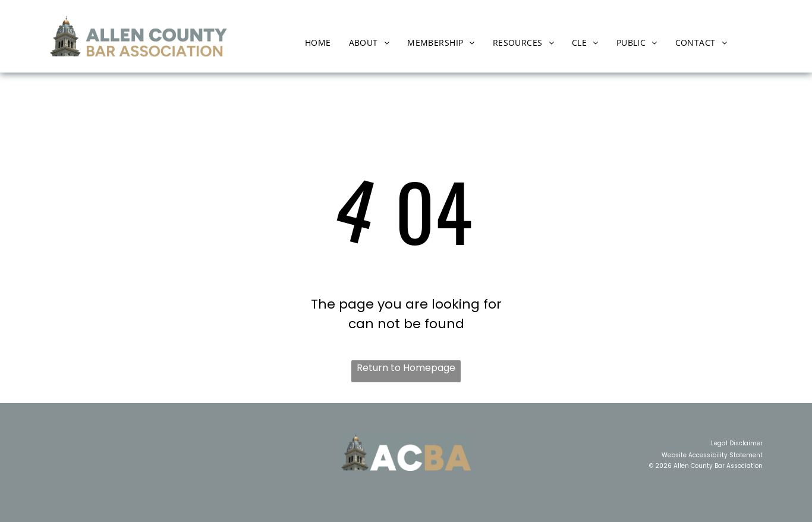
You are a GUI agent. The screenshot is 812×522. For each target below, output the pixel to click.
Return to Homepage (406, 368)
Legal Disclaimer (737, 443)
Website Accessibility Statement (712, 455)
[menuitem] (318, 43)
